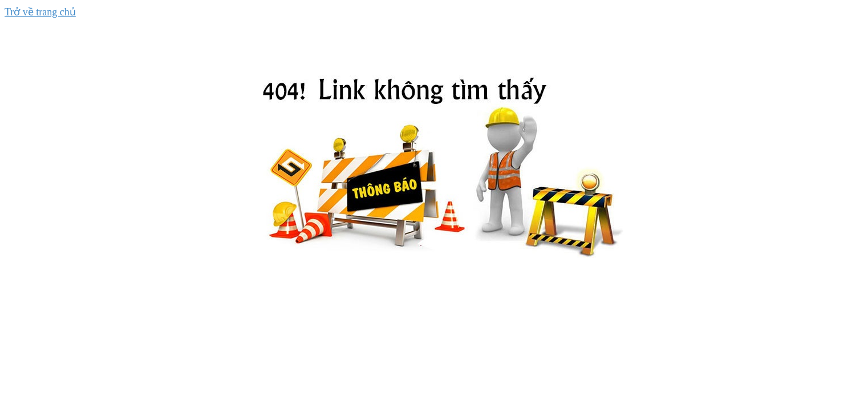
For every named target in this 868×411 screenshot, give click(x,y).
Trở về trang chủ (40, 12)
